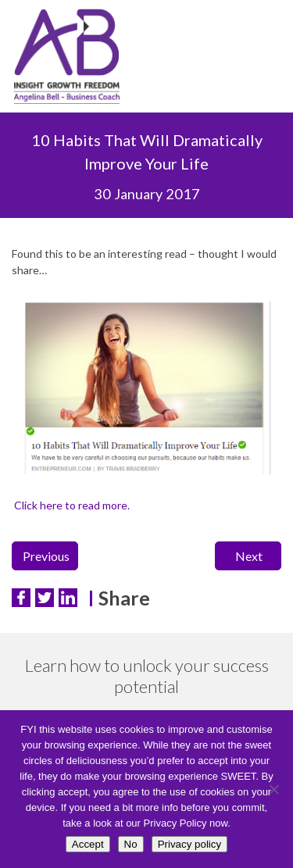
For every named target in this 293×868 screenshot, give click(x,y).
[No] (273, 789)
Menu (266, 60)
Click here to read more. (71, 505)
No (131, 844)
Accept (88, 844)
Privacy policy (189, 844)
